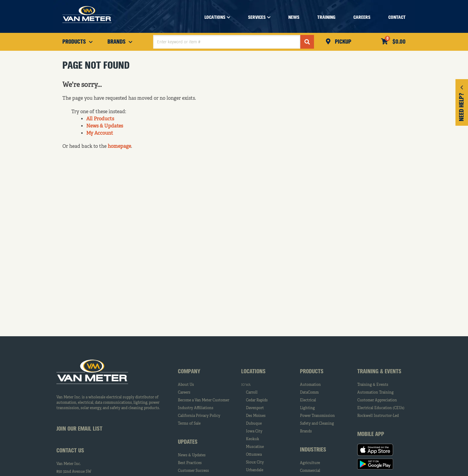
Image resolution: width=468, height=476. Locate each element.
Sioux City (255, 463)
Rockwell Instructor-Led (378, 416)
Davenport (255, 408)
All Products (100, 119)
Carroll (252, 393)
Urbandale (255, 470)
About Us (186, 385)
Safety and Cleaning (317, 424)
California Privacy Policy (199, 416)
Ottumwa (254, 455)
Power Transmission (317, 416)
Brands (306, 432)
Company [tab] (189, 372)
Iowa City (254, 432)
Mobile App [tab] (371, 434)
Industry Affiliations (196, 408)
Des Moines (256, 416)
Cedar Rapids (257, 400)
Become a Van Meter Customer (204, 400)
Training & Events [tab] (379, 372)
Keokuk (253, 439)
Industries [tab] (313, 450)
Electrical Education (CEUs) (381, 408)
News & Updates (105, 126)
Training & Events (373, 385)
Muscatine (255, 447)
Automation (310, 385)
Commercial (310, 471)
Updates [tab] (188, 442)
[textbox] (227, 42)
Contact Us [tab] (70, 451)
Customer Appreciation (377, 400)
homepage (119, 147)
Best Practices (190, 463)
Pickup (342, 42)
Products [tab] (312, 372)
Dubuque (254, 424)
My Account (100, 133)
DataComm (309, 393)
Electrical (308, 400)
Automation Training (375, 393)
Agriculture (310, 463)
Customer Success (193, 471)
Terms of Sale (189, 424)
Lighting (307, 408)
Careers (184, 393)
